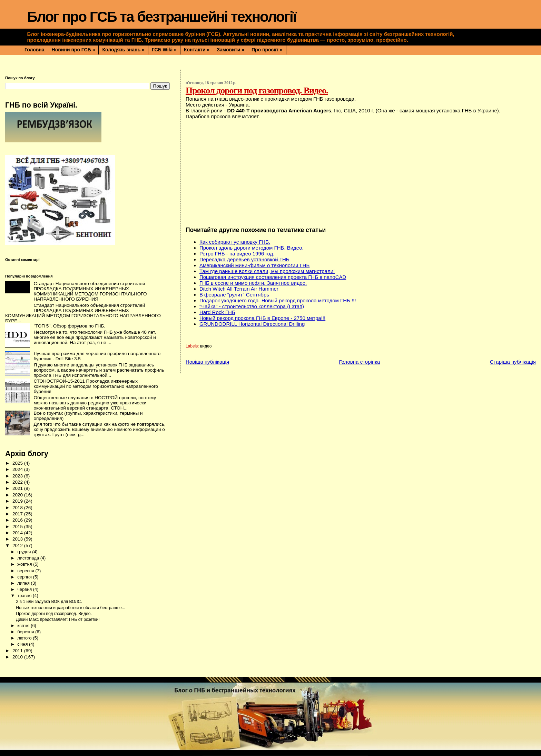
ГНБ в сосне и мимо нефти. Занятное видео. (253, 283)
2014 (18, 533)
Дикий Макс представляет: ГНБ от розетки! (58, 619)
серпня (25, 577)
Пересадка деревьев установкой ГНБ (244, 259)
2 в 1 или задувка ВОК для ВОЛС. (49, 602)
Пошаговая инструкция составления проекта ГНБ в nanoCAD (273, 277)
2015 (18, 527)
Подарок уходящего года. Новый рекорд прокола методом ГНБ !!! (278, 300)
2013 (18, 539)
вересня (26, 571)
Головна (35, 50)
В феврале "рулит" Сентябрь (234, 295)
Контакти (197, 50)
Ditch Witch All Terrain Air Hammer (239, 289)
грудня (25, 552)
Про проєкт (267, 50)
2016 (18, 520)
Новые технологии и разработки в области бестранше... (71, 608)
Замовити (230, 50)
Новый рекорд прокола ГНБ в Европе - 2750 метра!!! (262, 318)
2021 (18, 488)
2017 (18, 514)
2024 (18, 469)
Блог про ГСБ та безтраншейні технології (161, 17)
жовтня (25, 564)
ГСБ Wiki (164, 50)
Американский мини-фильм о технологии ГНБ (254, 265)
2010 (18, 657)
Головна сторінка (359, 362)
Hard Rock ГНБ (217, 312)
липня (24, 583)
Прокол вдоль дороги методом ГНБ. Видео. (252, 248)
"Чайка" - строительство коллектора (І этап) (252, 306)
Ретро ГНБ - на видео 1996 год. (237, 254)
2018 (18, 508)
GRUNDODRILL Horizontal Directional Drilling (252, 324)
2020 (18, 495)
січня (23, 644)
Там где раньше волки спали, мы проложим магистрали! (267, 271)
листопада (29, 558)
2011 (18, 651)
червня (25, 589)
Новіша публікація (207, 362)
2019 (18, 501)
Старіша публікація (513, 362)
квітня (24, 626)
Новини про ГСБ (73, 50)
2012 (18, 546)
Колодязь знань (123, 50)
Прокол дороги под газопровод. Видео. (54, 614)
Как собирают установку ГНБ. (235, 242)
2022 (18, 482)
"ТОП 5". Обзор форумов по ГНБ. (69, 326)
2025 (18, 463)
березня (26, 632)
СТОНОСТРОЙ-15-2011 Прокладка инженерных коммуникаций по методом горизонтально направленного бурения (96, 386)
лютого (25, 638)
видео (206, 346)
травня (25, 596)
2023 (18, 476)
